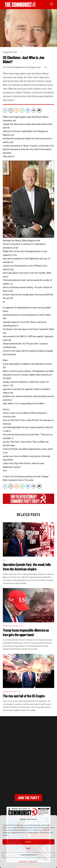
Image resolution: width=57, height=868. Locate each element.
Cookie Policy (23, 861)
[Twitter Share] (11, 110)
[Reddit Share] (16, 110)
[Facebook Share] (5, 110)
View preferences (29, 855)
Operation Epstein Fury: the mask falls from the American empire (27, 567)
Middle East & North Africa (11, 626)
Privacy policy (33, 861)
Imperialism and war (9, 691)
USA (45, 67)
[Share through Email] (34, 110)
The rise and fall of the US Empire (24, 696)
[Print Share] (39, 110)
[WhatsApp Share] (22, 110)
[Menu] (52, 4)
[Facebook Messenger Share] (28, 110)
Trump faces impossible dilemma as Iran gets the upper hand (26, 632)
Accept (29, 842)
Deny (28, 848)
